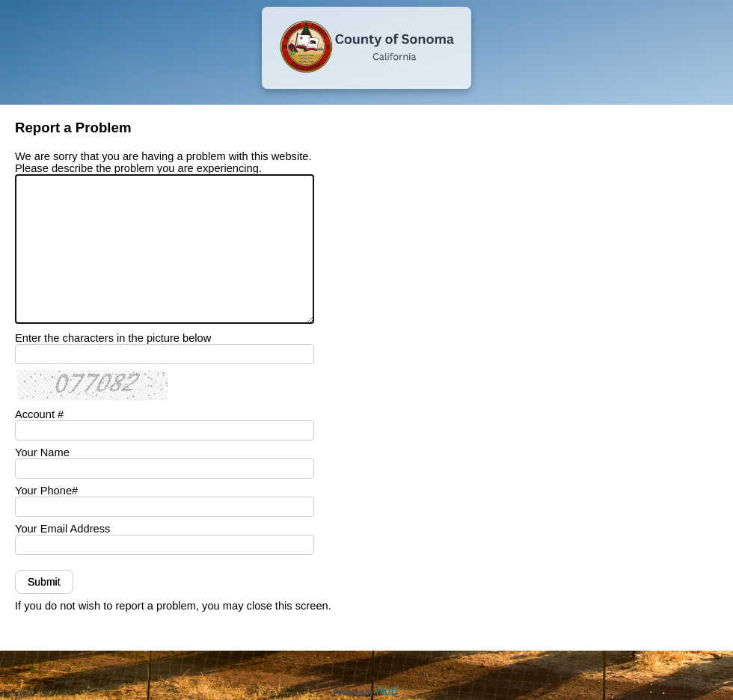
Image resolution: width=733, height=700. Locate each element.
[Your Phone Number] (165, 507)
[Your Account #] (165, 430)
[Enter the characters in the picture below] (165, 354)
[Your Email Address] (165, 545)
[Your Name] (165, 469)
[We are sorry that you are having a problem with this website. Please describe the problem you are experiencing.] (165, 249)
